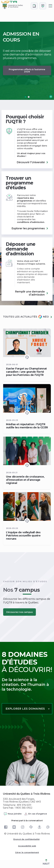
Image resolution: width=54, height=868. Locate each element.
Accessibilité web (27, 846)
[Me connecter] (43, 6)
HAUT (46, 862)
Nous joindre (13, 814)
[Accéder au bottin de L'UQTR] (34, 6)
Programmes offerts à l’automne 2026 (27, 70)
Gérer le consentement (27, 852)
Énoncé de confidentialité (26, 839)
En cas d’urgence (35, 814)
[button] (25, 97)
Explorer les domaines (25, 709)
